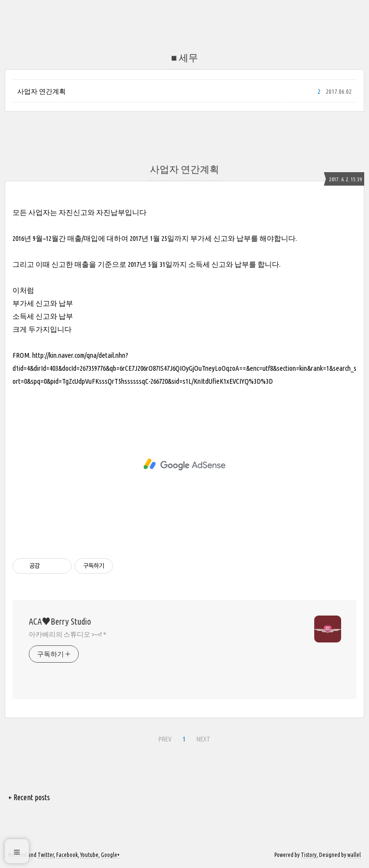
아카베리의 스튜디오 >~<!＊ (68, 634)
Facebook (67, 855)
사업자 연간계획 (42, 91)
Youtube (89, 855)
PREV (164, 738)
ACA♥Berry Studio (60, 621)
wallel (354, 855)
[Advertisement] (184, 465)
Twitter (46, 855)
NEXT (202, 738)
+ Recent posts (29, 797)
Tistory (309, 855)
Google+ (110, 855)
